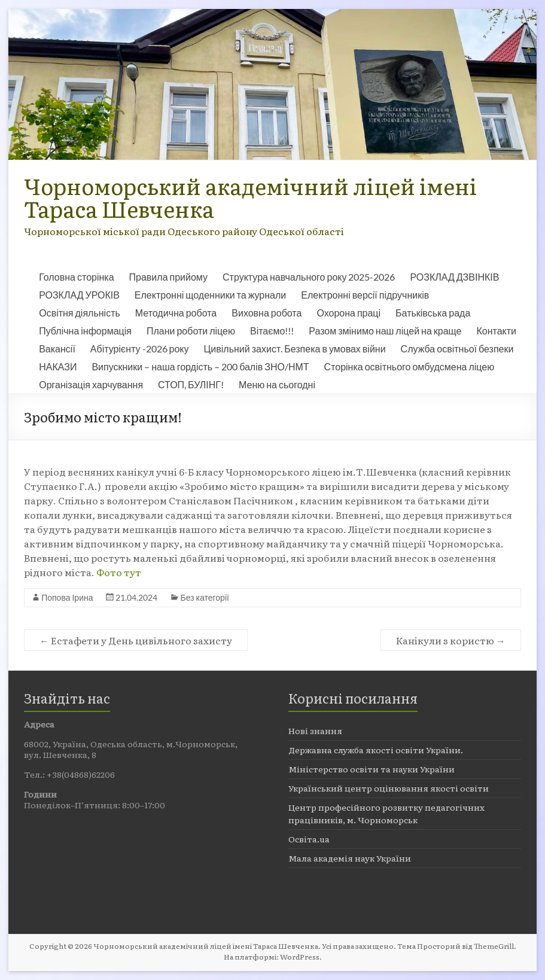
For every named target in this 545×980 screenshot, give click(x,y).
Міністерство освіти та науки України (372, 769)
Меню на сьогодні (277, 384)
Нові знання (315, 731)
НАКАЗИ (58, 366)
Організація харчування (91, 384)
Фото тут (119, 572)
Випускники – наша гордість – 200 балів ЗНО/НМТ (200, 366)
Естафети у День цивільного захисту (136, 640)
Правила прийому (168, 277)
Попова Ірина (67, 597)
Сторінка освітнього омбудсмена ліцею (409, 366)
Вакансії (57, 349)
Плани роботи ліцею (191, 331)
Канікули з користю (451, 640)
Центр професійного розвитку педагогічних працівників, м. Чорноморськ (386, 813)
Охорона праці (348, 313)
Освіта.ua (309, 839)
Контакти (496, 331)
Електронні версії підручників (365, 295)
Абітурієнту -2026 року (140, 349)
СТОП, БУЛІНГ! (191, 384)
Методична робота (176, 313)
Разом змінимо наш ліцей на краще (385, 331)
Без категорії (204, 597)
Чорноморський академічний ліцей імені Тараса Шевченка (250, 197)
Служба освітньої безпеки (457, 349)
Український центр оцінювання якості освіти (389, 788)
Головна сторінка (76, 277)
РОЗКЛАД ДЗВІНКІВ (454, 277)
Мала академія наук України (350, 858)
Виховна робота (267, 313)
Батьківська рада (433, 313)
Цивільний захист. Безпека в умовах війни (295, 349)
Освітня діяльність (80, 313)
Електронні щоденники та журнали (210, 295)
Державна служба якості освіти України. (376, 750)
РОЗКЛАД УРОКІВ (79, 295)
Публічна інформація (85, 331)
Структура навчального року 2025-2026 (309, 277)
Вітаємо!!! (272, 331)
